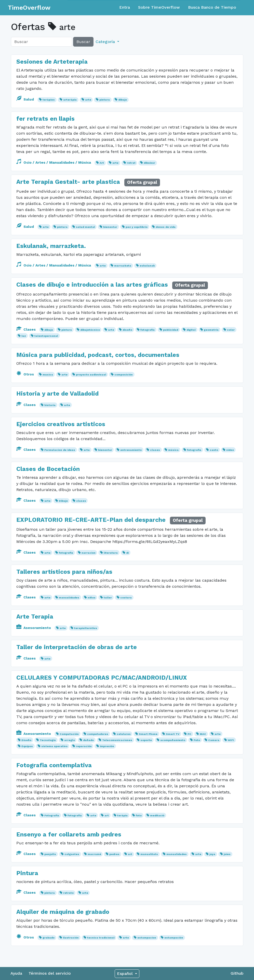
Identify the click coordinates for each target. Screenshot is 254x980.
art (107, 815)
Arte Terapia (35, 617)
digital (191, 330)
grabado (49, 938)
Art (102, 163)
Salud (26, 99)
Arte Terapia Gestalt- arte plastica (68, 182)
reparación (84, 746)
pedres (114, 854)
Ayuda (16, 973)
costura (126, 598)
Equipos (27, 746)
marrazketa (123, 266)
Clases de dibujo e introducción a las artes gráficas (92, 285)
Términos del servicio (50, 973)
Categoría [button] (106, 42)
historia (50, 405)
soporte (146, 740)
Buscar (83, 42)
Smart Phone (148, 734)
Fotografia (52, 815)
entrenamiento (131, 450)
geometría (211, 330)
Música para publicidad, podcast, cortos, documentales (98, 355)
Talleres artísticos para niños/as (64, 572)
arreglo (70, 740)
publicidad (171, 330)
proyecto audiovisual (91, 375)
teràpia (122, 815)
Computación (69, 734)
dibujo (123, 100)
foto (139, 815)
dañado (88, 740)
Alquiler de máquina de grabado (63, 912)
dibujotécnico (90, 330)
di (127, 553)
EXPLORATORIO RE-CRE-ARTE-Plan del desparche (92, 520)
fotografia (194, 450)
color (231, 330)
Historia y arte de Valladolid (57, 394)
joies (227, 854)
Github (237, 973)
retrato (68, 893)
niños (92, 598)
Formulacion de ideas (60, 450)
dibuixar (149, 163)
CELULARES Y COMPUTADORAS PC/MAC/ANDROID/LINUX (102, 678)
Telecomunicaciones (117, 740)
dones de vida (166, 227)
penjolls (50, 854)
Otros (26, 374)
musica (48, 375)
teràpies (49, 100)
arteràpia (70, 100)
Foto (197, 740)
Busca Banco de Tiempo (212, 7)
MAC (203, 734)
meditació (157, 815)
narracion (89, 553)
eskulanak (147, 266)
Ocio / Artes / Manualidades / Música (54, 162)
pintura (105, 100)
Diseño (26, 740)
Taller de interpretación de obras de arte (77, 647)
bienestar (110, 227)
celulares (124, 734)
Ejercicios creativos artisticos (61, 424)
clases (155, 450)
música (173, 450)
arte (88, 100)
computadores (98, 734)
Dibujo (63, 501)
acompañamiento (173, 740)
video (230, 450)
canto (214, 450)
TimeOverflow (29, 8)
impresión (107, 746)
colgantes (72, 854)
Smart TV (173, 734)
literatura (111, 553)
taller (108, 598)
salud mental (85, 227)
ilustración (71, 938)
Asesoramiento (34, 628)
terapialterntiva (86, 628)
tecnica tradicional (101, 938)
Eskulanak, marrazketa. (51, 246)
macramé (94, 854)
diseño (127, 330)
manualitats (149, 854)
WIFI (231, 740)
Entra (125, 7)
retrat (131, 163)
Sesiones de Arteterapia (52, 62)
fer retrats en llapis (45, 119)
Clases (26, 329)
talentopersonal (46, 336)
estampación (174, 938)
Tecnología (48, 740)
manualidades (69, 598)
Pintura (27, 873)
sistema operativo (54, 746)
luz (24, 336)
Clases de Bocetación (48, 469)
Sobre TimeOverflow (159, 7)
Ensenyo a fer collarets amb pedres (69, 834)
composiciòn (124, 375)
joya (212, 854)
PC (189, 734)
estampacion (147, 938)
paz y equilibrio (137, 227)
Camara (214, 740)
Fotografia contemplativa (54, 765)
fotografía (148, 330)
